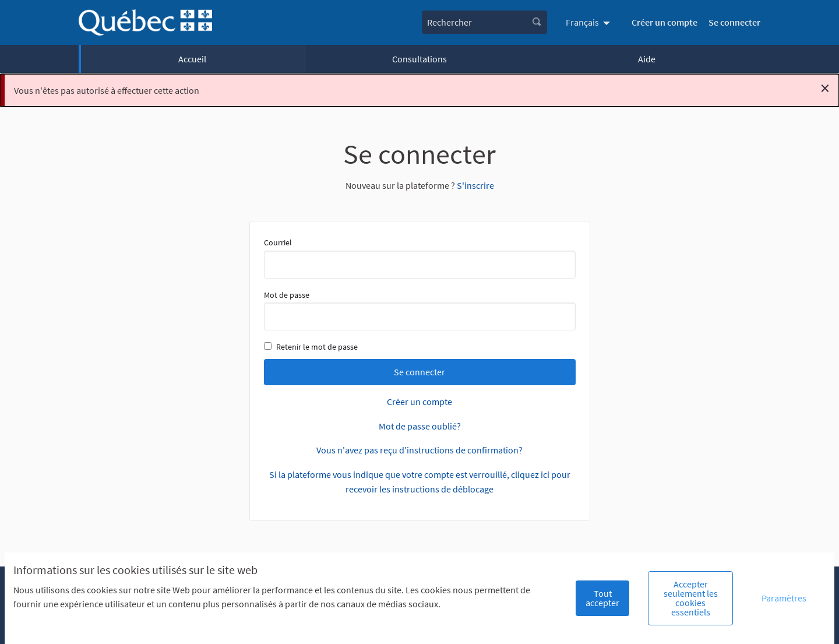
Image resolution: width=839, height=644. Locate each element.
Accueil (192, 59)
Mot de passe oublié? (420, 426)
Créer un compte (664, 22)
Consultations (419, 59)
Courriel (420, 258)
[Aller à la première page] (145, 22)
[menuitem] (589, 22)
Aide (647, 59)
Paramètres (784, 598)
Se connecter (734, 22)
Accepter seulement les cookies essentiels (691, 598)
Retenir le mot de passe (311, 347)
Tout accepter (602, 598)
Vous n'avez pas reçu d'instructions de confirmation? (419, 450)
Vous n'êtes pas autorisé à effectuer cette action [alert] (422, 88)
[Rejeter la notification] (825, 88)
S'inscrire (475, 185)
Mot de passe (420, 310)
